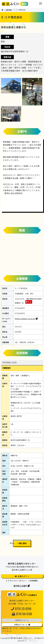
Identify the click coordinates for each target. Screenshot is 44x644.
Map (30, 302)
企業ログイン (23, 576)
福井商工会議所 (20, 586)
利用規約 (34, 581)
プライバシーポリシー (17, 581)
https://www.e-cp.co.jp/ (25, 319)
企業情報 (9, 10)
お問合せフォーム (21, 625)
